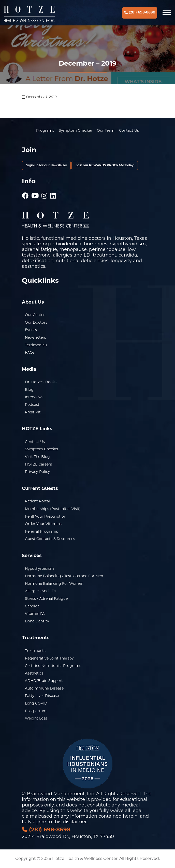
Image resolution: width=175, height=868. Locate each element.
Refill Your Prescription (46, 516)
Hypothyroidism (39, 568)
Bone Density (37, 621)
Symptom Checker (76, 130)
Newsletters (35, 337)
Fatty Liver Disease (42, 696)
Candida (32, 606)
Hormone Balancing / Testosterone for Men (64, 576)
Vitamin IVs (35, 613)
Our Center (35, 315)
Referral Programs (41, 531)
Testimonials (36, 345)
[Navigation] (167, 13)
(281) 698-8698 (140, 13)
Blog (29, 390)
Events (31, 330)
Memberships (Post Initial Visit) (53, 509)
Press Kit (33, 412)
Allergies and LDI (40, 591)
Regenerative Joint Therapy (49, 658)
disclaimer (75, 822)
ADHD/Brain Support (44, 681)
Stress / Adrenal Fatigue (46, 598)
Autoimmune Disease (44, 688)
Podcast (32, 405)
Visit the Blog (37, 457)
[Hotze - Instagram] (44, 193)
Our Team (106, 130)
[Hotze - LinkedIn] (53, 193)
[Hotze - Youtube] (35, 193)
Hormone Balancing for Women (54, 583)
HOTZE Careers (38, 464)
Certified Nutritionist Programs (53, 666)
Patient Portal (37, 501)
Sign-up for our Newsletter (46, 166)
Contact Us (129, 130)
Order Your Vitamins (43, 524)
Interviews (34, 397)
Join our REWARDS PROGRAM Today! (105, 166)
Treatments (35, 651)
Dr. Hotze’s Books (41, 382)
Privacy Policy (38, 472)
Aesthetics (34, 673)
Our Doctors (36, 322)
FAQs (30, 352)
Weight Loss (36, 718)
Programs (45, 130)
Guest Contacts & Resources (50, 539)
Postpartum (36, 711)
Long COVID (36, 703)
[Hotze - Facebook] (25, 193)
